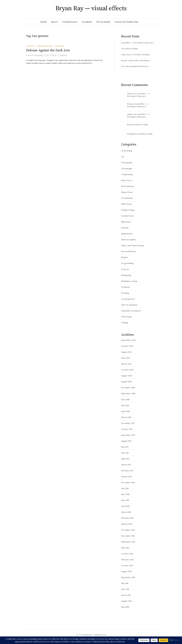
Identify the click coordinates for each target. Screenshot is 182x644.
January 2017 (127, 476)
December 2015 (128, 530)
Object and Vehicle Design (133, 245)
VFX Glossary (103, 22)
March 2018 (126, 417)
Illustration (126, 222)
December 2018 (128, 388)
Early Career (127, 180)
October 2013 (127, 565)
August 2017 (126, 441)
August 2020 (127, 376)
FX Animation (127, 198)
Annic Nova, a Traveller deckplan (135, 54)
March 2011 (126, 595)
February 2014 (127, 560)
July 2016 (125, 488)
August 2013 (126, 571)
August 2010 (126, 601)
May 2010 (125, 607)
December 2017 (128, 423)
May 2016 (125, 500)
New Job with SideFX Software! (135, 66)
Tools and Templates (126, 22)
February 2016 (127, 518)
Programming (127, 263)
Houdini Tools (127, 216)
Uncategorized (128, 299)
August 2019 (126, 382)
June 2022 (126, 358)
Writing (125, 323)
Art (123, 157)
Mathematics (127, 234)
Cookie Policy (70, 22)
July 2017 (125, 447)
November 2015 (128, 536)
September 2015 (128, 542)
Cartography (127, 163)
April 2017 (125, 459)
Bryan (130, 104)
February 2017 (127, 471)
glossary (87, 22)
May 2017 (125, 453)
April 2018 (125, 411)
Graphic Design (128, 210)
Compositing (127, 174)
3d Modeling (127, 151)
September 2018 (128, 393)
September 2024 (128, 340)
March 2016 (126, 512)
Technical (60, 46)
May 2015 (125, 548)
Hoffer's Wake (142, 125)
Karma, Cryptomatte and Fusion (135, 60)
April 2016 (125, 506)
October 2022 (127, 346)
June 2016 (125, 494)
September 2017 (128, 435)
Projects (125, 269)
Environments (128, 186)
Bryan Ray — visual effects (91, 8)
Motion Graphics (129, 240)
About (54, 22)
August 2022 (127, 352)
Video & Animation (129, 305)
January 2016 (127, 524)
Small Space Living (129, 281)
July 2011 (125, 583)
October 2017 (127, 429)
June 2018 (125, 399)
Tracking (125, 293)
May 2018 (125, 405)
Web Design (126, 317)
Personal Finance (45, 46)
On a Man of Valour (130, 49)
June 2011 (125, 589)
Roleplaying (126, 275)
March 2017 (126, 465)
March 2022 (126, 364)
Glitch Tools (126, 204)
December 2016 (128, 482)
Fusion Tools (127, 192)
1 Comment (63, 55)
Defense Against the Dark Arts (48, 50)
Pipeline (125, 257)
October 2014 (127, 554)
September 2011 (128, 577)
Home (44, 22)
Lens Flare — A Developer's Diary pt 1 (137, 43)
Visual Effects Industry (131, 311)
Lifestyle (30, 46)
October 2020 (127, 370)
